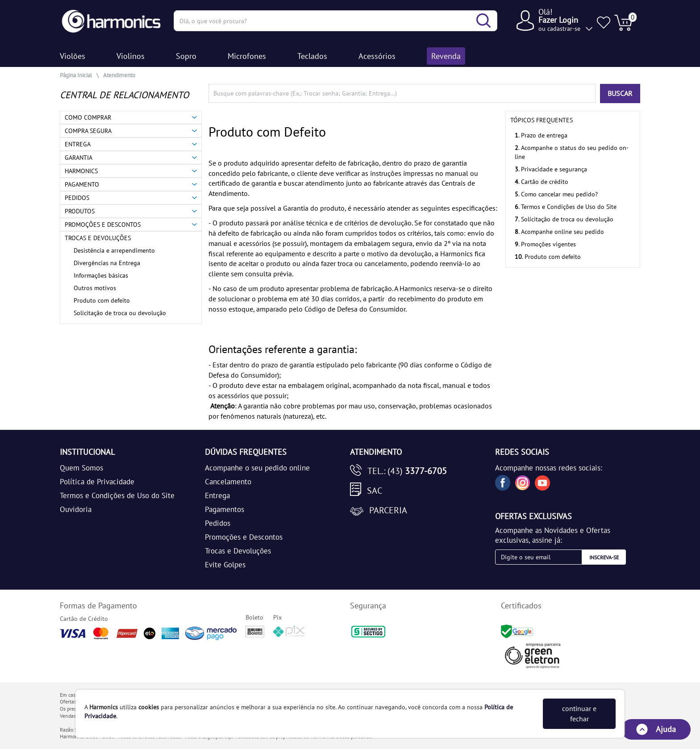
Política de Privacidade (97, 482)
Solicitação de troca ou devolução (120, 313)
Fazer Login (558, 20)
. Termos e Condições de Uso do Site (566, 207)
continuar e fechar (579, 714)
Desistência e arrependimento (114, 250)
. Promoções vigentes (545, 244)
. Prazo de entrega (541, 135)
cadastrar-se (564, 29)
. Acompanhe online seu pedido (559, 232)
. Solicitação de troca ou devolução (564, 219)
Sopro (186, 56)
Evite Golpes (225, 565)
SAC (375, 491)
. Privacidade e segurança (551, 169)
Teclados (312, 56)
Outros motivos (95, 288)
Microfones (247, 56)
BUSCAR (620, 93)
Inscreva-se (604, 557)
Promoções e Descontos (244, 537)
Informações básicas (101, 275)
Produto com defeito (102, 300)
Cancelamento (228, 482)
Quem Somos (81, 468)
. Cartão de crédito (542, 182)
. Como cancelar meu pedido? (556, 194)
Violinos (131, 56)
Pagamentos (225, 509)
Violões (73, 56)
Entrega (217, 495)
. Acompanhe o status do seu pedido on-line (572, 152)
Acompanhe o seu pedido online (257, 468)
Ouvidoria (76, 509)
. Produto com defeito (548, 257)
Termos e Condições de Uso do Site (117, 495)
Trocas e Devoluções (238, 551)
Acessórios (377, 56)
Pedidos (218, 523)
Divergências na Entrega (107, 263)
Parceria (388, 510)
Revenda (446, 56)
